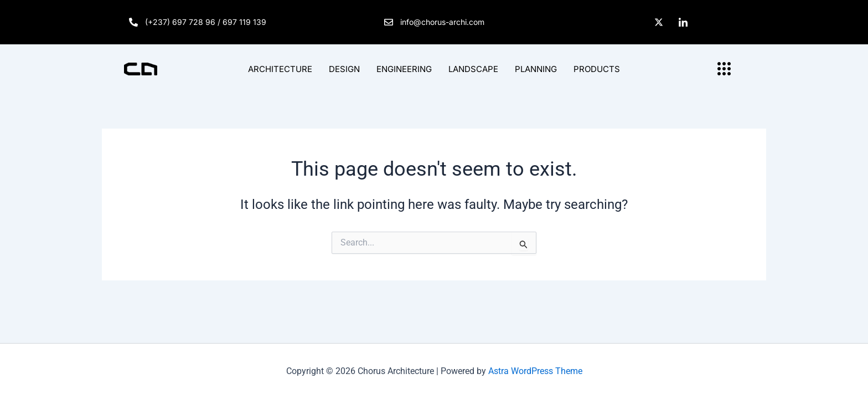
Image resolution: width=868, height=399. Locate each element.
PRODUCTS (597, 69)
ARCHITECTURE (280, 69)
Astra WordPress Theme (535, 371)
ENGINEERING (404, 69)
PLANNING (536, 69)
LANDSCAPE (473, 69)
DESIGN (344, 69)
